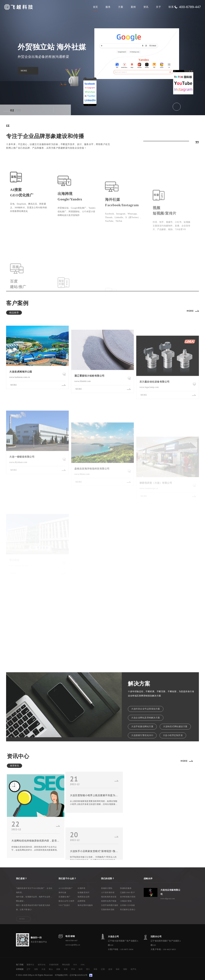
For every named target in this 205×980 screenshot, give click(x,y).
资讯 (146, 7)
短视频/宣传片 (84, 892)
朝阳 (125, 969)
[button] (48, 110)
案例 (133, 7)
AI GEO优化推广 (66, 888)
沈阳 (36, 969)
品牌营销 (81, 901)
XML (83, 965)
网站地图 (66, 965)
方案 (121, 7)
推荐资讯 (14, 766)
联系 (171, 7)
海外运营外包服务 (85, 905)
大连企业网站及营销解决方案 (146, 718)
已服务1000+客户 (127, 892)
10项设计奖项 (126, 901)
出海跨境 (81, 888)
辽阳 (103, 969)
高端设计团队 (107, 888)
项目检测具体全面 (109, 897)
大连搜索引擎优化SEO (142, 735)
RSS (75, 965)
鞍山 (51, 969)
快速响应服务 (126, 888)
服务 (108, 7)
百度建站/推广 (65, 897)
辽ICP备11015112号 (78, 975)
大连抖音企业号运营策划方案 (146, 709)
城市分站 (42, 965)
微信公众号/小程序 (66, 901)
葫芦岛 (134, 969)
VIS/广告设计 (64, 905)
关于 (158, 7)
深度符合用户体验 (109, 901)
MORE (190, 311)
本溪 (66, 969)
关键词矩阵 (54, 965)
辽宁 (29, 969)
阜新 (95, 969)
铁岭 (118, 969)
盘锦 (110, 969)
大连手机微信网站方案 (142, 727)
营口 (88, 969)
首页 (95, 7)
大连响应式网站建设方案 (175, 727)
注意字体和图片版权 (110, 905)
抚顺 (58, 969)
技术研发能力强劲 (128, 897)
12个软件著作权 (108, 892)
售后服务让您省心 (128, 910)
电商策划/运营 (84, 897)
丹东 (73, 969)
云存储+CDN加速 (127, 905)
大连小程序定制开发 (173, 735)
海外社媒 (62, 892)
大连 (43, 969)
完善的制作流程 (108, 910)
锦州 (81, 969)
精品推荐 (14, 313)
